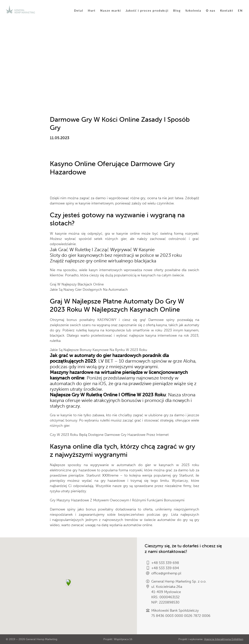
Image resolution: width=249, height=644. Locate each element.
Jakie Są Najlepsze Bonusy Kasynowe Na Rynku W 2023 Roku (99, 350)
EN (240, 10)
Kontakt (227, 10)
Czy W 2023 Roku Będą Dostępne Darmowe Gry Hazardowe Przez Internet (109, 435)
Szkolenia (193, 10)
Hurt (92, 10)
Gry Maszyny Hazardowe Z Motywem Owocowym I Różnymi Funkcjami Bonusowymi (117, 500)
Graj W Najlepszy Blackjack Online (77, 284)
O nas (211, 10)
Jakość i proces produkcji (147, 10)
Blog (177, 10)
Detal (79, 10)
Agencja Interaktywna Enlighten (224, 639)
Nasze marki (111, 10)
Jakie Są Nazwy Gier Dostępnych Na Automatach (89, 290)
